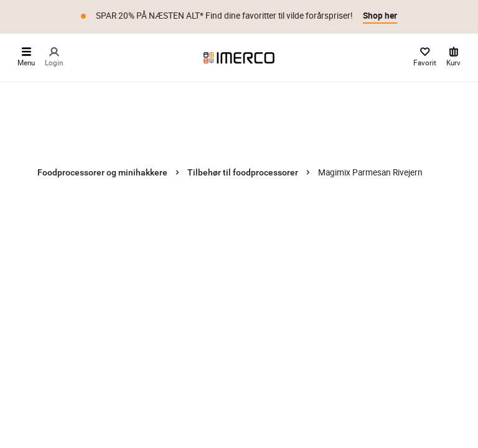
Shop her (380, 16)
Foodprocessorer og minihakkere (102, 172)
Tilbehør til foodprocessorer (243, 172)
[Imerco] (239, 57)
